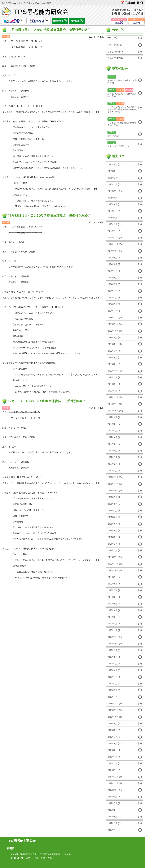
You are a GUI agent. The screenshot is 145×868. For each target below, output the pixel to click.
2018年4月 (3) (114, 757)
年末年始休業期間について (122, 144)
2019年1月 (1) (114, 697)
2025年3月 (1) (114, 224)
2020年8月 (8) (114, 584)
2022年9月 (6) (114, 417)
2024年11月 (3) (115, 244)
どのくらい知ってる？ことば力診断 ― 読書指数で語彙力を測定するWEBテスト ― (122, 107)
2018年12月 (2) (115, 704)
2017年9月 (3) (114, 797)
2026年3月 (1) (114, 171)
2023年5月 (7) (114, 364)
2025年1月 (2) (114, 231)
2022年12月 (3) (115, 397)
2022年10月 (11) (115, 411)
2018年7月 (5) (114, 737)
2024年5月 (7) (114, 284)
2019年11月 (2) (115, 637)
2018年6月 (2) (114, 743)
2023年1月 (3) (114, 391)
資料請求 (77, 21)
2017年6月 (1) (114, 810)
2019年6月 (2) (114, 670)
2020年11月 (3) (115, 564)
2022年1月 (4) (114, 471)
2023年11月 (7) (115, 324)
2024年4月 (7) (114, 291)
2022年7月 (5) (114, 431)
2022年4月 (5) (114, 451)
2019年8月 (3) (114, 657)
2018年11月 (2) (115, 710)
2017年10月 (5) (115, 790)
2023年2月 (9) (114, 384)
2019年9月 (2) (114, 650)
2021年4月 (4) (114, 531)
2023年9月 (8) (114, 337)
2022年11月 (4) (115, 404)
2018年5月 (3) (114, 750)
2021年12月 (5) (115, 477)
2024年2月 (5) (114, 304)
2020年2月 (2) (114, 624)
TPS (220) (112, 38)
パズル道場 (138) (115, 45)
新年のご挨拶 (122, 134)
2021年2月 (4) (114, 544)
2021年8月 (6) (114, 504)
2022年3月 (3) (114, 457)
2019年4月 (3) (114, 677)
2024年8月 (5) (114, 264)
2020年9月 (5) (114, 577)
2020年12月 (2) (115, 557)
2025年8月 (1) (114, 204)
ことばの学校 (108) (116, 52)
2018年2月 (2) (114, 763)
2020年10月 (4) (115, 570)
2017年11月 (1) (115, 783)
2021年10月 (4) (115, 491)
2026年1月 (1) (114, 184)
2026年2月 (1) (114, 178)
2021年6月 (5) (114, 517)
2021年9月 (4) (114, 497)
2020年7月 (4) (114, 590)
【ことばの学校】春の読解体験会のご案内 (122, 122)
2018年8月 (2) (114, 730)
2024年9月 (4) (114, 258)
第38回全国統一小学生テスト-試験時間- (122, 80)
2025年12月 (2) (115, 191)
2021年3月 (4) (114, 537)
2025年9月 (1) (114, 198)
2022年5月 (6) (114, 444)
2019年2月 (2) (114, 690)
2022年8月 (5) (114, 424)
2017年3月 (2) (114, 823)
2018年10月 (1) (115, 717)
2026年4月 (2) (114, 164)
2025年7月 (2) (114, 211)
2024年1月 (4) (114, 311)
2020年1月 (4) (114, 630)
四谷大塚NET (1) (115, 58)
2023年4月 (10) (115, 371)
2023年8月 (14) (115, 344)
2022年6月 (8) (114, 437)
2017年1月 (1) (114, 830)
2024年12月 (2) (115, 238)
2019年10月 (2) (115, 644)
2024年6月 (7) (114, 278)
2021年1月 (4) (114, 550)
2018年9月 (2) (114, 724)
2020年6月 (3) (114, 597)
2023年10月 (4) (115, 331)
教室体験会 (60, 21)
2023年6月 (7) (114, 357)
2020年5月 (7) (114, 604)
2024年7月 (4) (114, 271)
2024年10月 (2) (115, 251)
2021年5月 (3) (114, 524)
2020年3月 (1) (114, 617)
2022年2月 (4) (114, 464)
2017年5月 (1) (114, 817)
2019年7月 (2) (114, 664)
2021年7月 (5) (114, 511)
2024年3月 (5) (114, 298)
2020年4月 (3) (114, 610)
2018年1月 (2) (114, 770)
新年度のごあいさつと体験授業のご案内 (122, 93)
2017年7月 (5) (114, 803)
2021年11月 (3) (115, 484)
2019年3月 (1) (114, 684)
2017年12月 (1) (115, 777)
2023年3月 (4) (114, 377)
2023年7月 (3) (114, 351)
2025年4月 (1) (114, 218)
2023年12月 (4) (115, 318)
